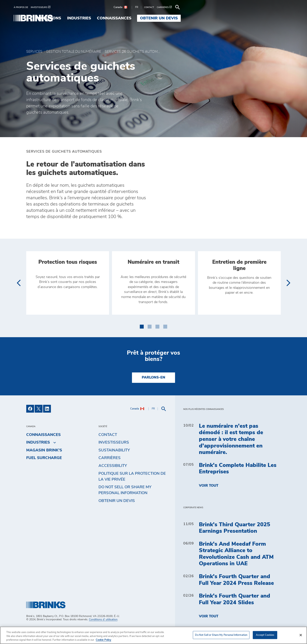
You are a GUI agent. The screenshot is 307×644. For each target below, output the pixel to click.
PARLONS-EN (153, 391)
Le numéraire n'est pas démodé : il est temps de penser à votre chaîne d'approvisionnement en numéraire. (231, 452)
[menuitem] (35, 7)
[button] (142, 339)
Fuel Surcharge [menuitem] (44, 471)
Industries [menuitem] (179, 18)
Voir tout (209, 499)
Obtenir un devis (117, 514)
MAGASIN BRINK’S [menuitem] (44, 463)
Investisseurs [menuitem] (114, 456)
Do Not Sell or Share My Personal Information (125, 503)
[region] (153, 635)
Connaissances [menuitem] (214, 18)
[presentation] (19, 296)
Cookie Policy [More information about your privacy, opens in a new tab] (103, 640)
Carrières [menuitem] (110, 471)
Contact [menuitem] (108, 448)
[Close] (301, 635)
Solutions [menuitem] (149, 18)
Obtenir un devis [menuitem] (259, 18)
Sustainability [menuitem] (114, 463)
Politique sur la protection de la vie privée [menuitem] (132, 489)
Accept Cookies (265, 635)
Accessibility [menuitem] (113, 479)
